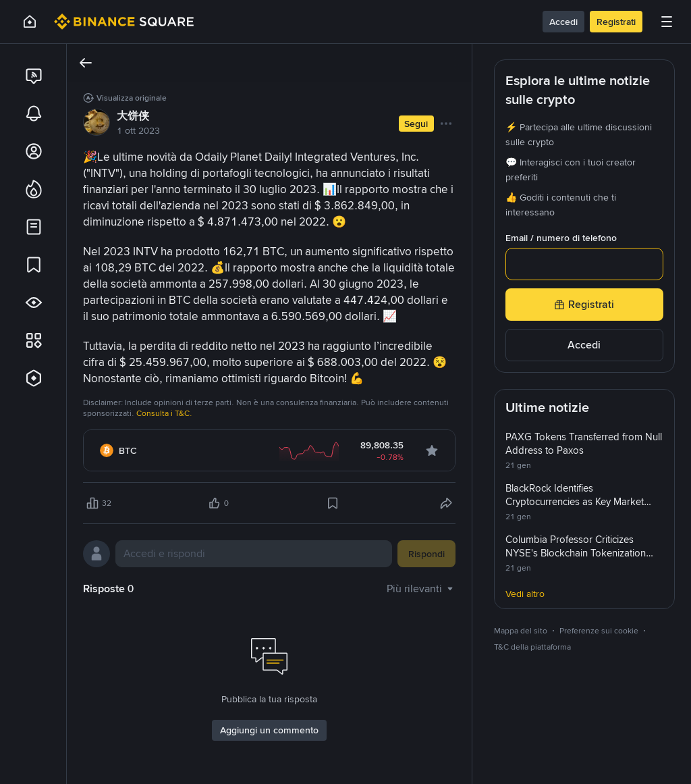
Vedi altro (525, 594)
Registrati (616, 22)
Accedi (563, 22)
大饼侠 (133, 116)
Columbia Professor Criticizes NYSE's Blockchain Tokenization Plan (576, 553)
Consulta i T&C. (164, 413)
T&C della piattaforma (532, 647)
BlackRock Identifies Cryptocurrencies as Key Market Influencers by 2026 (575, 502)
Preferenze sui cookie (599, 631)
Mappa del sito (521, 631)
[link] (33, 76)
